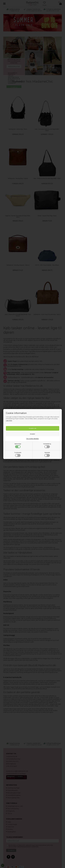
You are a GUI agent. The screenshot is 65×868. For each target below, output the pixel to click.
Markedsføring (47, 446)
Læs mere (9, 421)
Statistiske (47, 454)
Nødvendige (18, 446)
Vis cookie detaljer (33, 439)
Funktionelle (18, 454)
